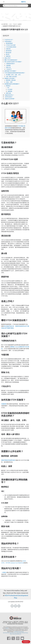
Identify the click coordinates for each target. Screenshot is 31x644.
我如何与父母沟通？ (10, 99)
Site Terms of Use (13, 633)
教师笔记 (8, 86)
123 (10, 24)
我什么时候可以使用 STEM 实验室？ (13, 62)
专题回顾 (8, 65)
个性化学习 (9, 69)
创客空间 (8, 49)
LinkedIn (19, 606)
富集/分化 (8, 67)
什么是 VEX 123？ (9, 40)
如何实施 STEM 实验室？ (11, 71)
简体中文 (23, 2)
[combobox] (15, 6)
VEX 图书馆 (4, 24)
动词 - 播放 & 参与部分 (12, 77)
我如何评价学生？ (9, 95)
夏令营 (8, 54)
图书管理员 (9, 51)
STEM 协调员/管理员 (11, 47)
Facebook (12, 606)
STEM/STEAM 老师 (11, 45)
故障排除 (10, 91)
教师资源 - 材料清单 (11, 80)
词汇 (8, 88)
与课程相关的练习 (10, 64)
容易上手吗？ (8, 58)
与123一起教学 (17, 24)
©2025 (7, 628)
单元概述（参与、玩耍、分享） (14, 75)
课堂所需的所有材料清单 (8, 460)
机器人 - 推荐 (9, 82)
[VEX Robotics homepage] (13, 2)
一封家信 (4, 572)
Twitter (15, 606)
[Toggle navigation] (4, 2)
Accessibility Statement (17, 634)
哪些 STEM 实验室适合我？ (11, 60)
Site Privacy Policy (6, 633)
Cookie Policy (19, 633)
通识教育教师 (9, 43)
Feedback (26, 642)
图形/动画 (8, 93)
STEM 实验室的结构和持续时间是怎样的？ (15, 73)
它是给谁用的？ (8, 41)
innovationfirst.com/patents (19, 632)
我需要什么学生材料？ (10, 78)
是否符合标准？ (9, 97)
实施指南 (4, 404)
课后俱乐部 (8, 53)
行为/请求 (10, 89)
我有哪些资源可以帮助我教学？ (12, 84)
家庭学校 (8, 56)
